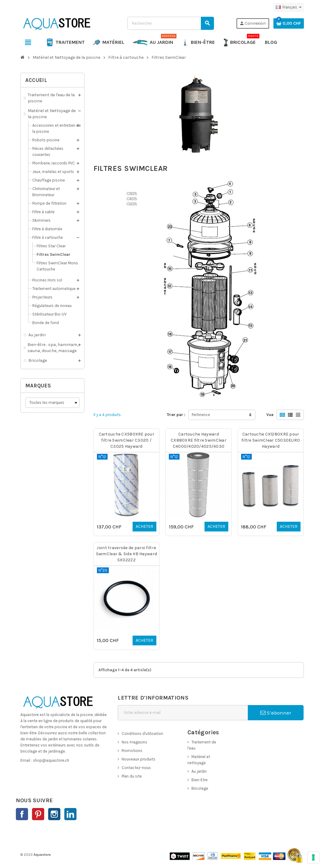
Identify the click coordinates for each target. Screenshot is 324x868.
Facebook (22, 814)
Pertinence (201, 415)
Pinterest (38, 814)
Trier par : (176, 415)
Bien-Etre (199, 780)
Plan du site (132, 776)
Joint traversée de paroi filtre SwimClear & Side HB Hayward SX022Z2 (127, 554)
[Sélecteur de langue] (289, 7)
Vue (270, 415)
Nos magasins (134, 742)
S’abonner (276, 713)
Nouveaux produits (139, 759)
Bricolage (200, 788)
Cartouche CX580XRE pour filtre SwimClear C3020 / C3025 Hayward (126, 440)
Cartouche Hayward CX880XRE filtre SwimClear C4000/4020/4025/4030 (199, 440)
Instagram (54, 814)
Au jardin (199, 771)
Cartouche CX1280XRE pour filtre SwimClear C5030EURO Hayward (271, 440)
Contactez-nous (136, 768)
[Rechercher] (171, 23)
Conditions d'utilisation (142, 734)
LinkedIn (70, 814)
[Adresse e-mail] (183, 713)
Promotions (132, 751)
